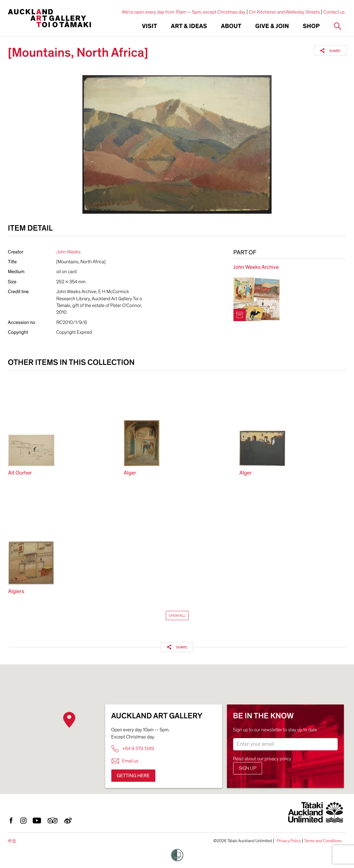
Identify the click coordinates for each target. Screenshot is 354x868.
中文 (12, 841)
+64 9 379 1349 (133, 749)
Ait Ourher (20, 473)
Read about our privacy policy (262, 759)
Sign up (248, 768)
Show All (177, 616)
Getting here (133, 776)
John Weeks (68, 252)
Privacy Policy (289, 841)
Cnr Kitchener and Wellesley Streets (284, 12)
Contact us (334, 12)
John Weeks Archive (256, 267)
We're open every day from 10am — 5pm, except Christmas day (184, 12)
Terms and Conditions (323, 841)
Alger (130, 473)
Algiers (16, 592)
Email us (125, 761)
